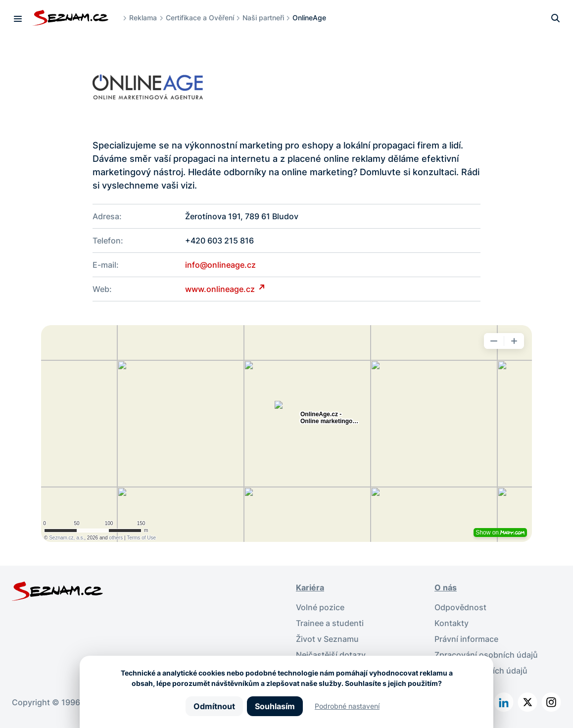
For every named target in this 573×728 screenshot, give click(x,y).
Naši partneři (263, 18)
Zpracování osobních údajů (486, 655)
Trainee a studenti (330, 623)
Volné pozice (320, 607)
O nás (446, 587)
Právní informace (466, 639)
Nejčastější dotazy (331, 655)
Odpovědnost (460, 607)
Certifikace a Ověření (200, 18)
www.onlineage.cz (221, 289)
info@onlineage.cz (220, 265)
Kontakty (452, 623)
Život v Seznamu (327, 639)
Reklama (143, 18)
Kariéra (310, 587)
